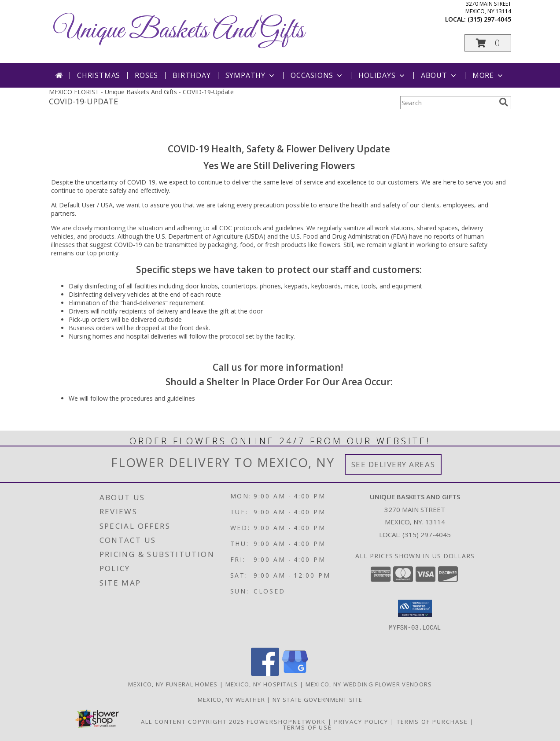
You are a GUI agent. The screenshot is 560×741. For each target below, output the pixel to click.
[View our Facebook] (265, 673)
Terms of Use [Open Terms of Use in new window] (308, 727)
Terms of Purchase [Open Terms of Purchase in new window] (432, 722)
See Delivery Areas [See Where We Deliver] (393, 464)
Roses (146, 75)
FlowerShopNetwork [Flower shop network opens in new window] (286, 722)
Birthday (192, 75)
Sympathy (251, 75)
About (439, 75)
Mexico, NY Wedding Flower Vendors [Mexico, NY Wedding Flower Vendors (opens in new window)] (369, 684)
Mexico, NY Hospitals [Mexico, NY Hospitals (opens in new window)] (262, 684)
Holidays (382, 75)
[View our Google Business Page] (295, 673)
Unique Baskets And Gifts (179, 31)
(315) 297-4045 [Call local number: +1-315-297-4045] (489, 19)
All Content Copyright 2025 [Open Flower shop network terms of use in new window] (193, 722)
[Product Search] (448, 103)
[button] (488, 43)
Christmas (99, 75)
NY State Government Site (317, 700)
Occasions (317, 75)
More (488, 75)
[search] (504, 102)
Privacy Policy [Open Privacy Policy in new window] (361, 722)
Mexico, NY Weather (231, 700)
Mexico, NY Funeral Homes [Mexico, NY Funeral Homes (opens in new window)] (173, 684)
